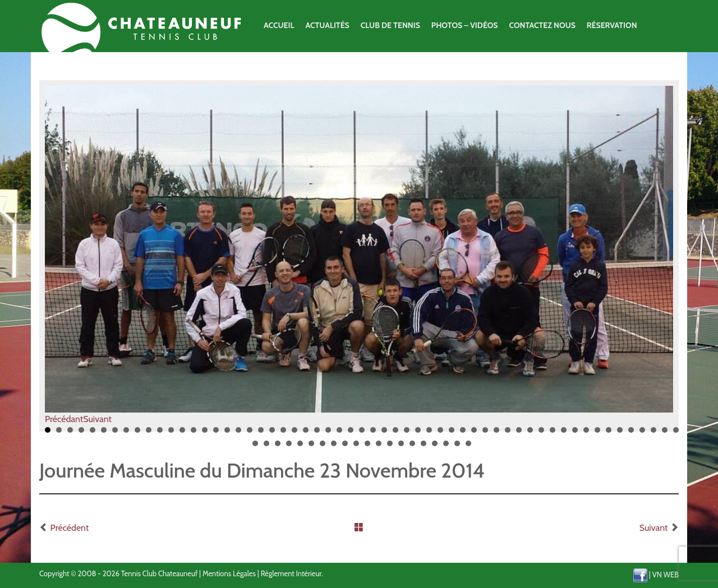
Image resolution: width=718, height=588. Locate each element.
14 (194, 434)
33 (407, 434)
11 (160, 434)
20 (261, 434)
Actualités (327, 25)
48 (575, 434)
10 (149, 434)
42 (508, 434)
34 (418, 434)
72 (412, 447)
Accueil (279, 25)
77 (468, 447)
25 (317, 434)
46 (553, 434)
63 (311, 447)
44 (530, 434)
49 (586, 434)
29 (362, 434)
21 (272, 434)
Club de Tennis (390, 25)
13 (182, 434)
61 (289, 447)
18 (238, 434)
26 (328, 434)
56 (665, 434)
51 (609, 434)
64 (323, 447)
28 (351, 434)
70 (390, 447)
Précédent (70, 528)
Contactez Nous (542, 25)
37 (452, 434)
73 (424, 447)
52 (620, 434)
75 (446, 447)
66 (345, 447)
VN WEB (666, 575)
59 (266, 447)
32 (395, 434)
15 (205, 434)
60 (278, 447)
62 (300, 447)
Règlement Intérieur (291, 573)
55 (653, 434)
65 (334, 447)
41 (496, 434)
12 (171, 434)
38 (463, 434)
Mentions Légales (229, 573)
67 (356, 447)
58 (255, 447)
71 (401, 447)
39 (474, 434)
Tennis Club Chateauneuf (159, 573)
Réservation (612, 25)
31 (384, 434)
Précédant (64, 419)
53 (631, 434)
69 (379, 447)
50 (597, 434)
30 (373, 434)
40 (485, 434)
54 (642, 434)
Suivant (97, 419)
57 (676, 434)
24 (306, 434)
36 (440, 434)
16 (216, 434)
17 (227, 434)
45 (541, 434)
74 (435, 447)
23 (294, 434)
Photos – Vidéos (465, 25)
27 (339, 434)
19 (250, 434)
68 (367, 447)
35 (429, 434)
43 (519, 434)
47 (564, 434)
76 (457, 447)
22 (283, 434)
